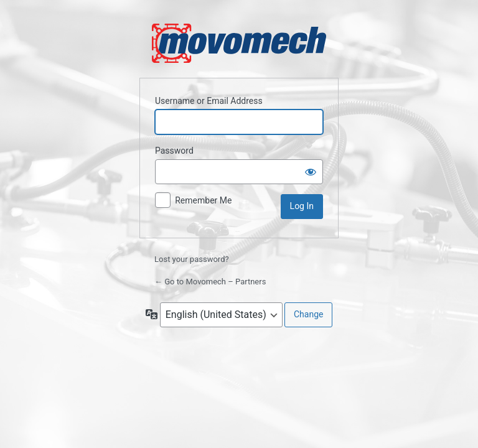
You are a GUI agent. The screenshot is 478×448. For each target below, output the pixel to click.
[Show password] (311, 172)
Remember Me (203, 200)
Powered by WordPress (239, 43)
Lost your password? (192, 259)
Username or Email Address (209, 101)
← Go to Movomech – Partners (210, 282)
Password (174, 151)
